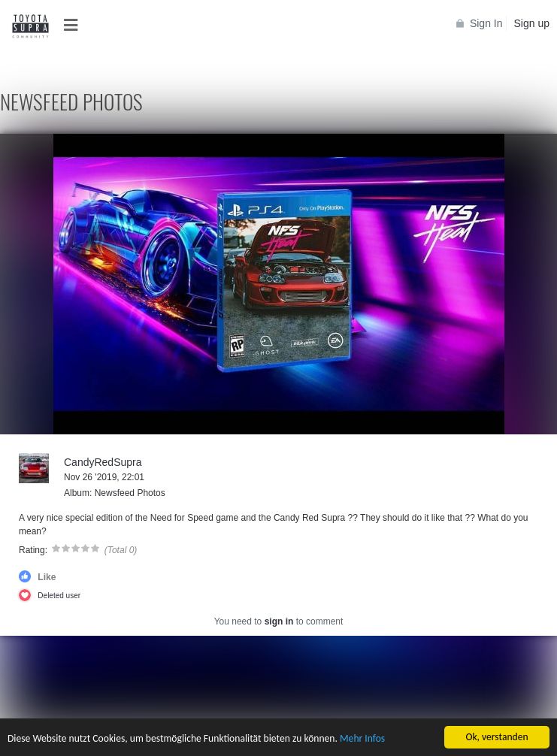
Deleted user (59, 596)
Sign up (532, 23)
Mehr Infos (362, 739)
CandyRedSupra (103, 462)
